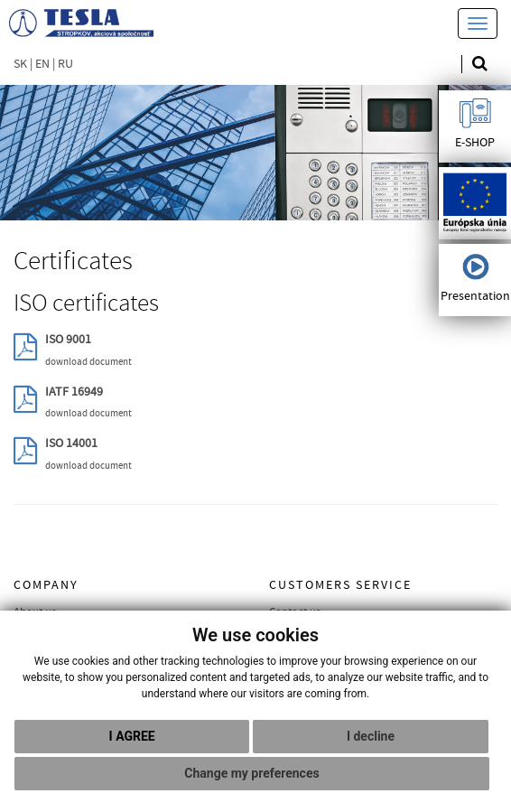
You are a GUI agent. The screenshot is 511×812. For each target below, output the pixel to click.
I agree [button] (132, 736)
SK (20, 64)
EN (42, 64)
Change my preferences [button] (251, 773)
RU (65, 64)
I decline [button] (371, 736)
